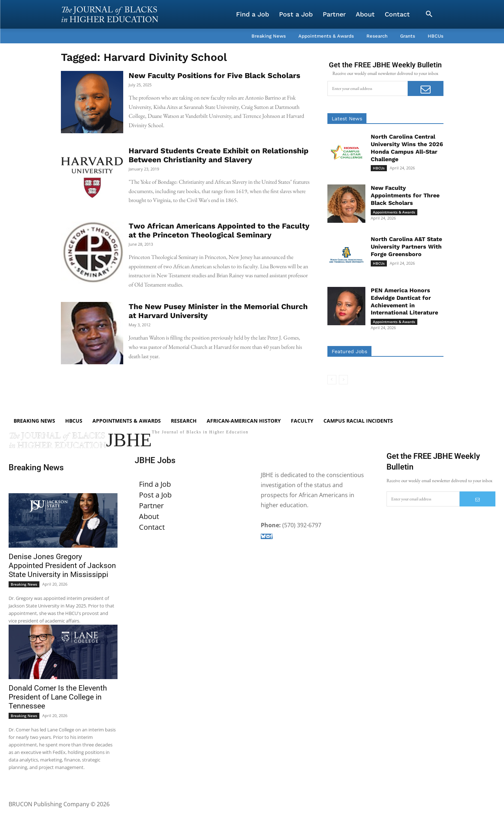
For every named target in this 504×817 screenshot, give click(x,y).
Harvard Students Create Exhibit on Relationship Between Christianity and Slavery (219, 155)
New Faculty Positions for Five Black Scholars (214, 75)
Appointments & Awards (394, 212)
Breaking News (24, 592)
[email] (368, 88)
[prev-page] (332, 380)
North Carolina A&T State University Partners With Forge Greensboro (406, 247)
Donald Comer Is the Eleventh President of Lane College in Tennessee (58, 705)
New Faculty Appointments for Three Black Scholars (405, 195)
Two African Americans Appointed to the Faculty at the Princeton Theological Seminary (219, 230)
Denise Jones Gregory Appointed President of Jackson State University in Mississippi (62, 574)
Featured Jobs (349, 351)
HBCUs (379, 168)
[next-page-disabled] (343, 380)
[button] (429, 14)
